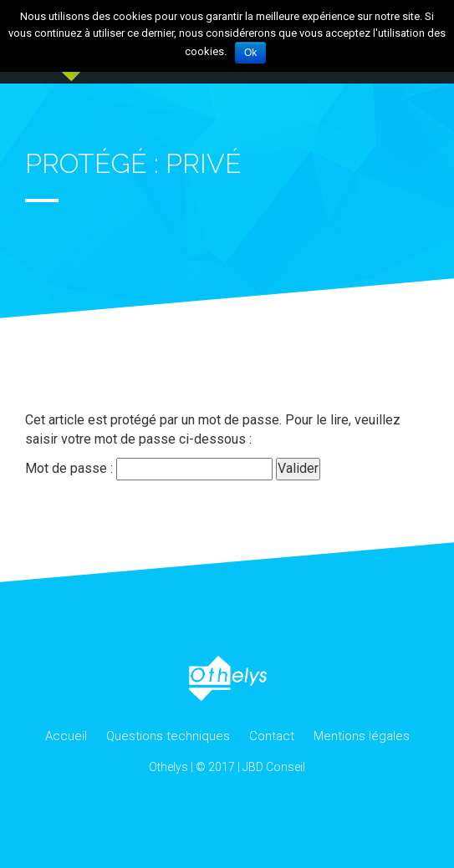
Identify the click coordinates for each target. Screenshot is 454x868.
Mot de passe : (149, 469)
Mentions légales (362, 736)
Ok (250, 53)
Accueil (66, 736)
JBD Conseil (274, 767)
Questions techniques (168, 736)
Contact (272, 736)
